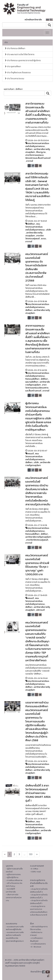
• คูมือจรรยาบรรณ (13, 874)
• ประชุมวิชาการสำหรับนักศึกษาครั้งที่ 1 (39, 902)
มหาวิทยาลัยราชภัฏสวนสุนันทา (34, 234)
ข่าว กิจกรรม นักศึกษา (15, 48)
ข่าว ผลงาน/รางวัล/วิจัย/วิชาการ (20, 54)
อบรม (43, 239)
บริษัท (48, 230)
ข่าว (6, 42)
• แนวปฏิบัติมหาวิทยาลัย (11, 890)
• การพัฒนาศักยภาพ (14, 880)
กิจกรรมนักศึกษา (32, 379)
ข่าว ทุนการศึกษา (13, 67)
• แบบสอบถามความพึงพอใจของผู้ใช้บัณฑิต (15, 928)
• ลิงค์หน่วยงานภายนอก (36, 934)
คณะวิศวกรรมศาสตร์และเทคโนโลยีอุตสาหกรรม (37, 145)
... (24, 854)
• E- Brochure (36, 947)
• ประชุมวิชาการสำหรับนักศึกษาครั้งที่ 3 (39, 890)
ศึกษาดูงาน (41, 152)
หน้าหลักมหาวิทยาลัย (33, 20)
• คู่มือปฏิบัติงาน (12, 877)
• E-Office (34, 869)
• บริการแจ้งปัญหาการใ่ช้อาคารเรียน (39, 928)
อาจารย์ (30, 161)
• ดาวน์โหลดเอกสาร (38, 944)
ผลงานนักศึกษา (32, 382)
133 (31, 854)
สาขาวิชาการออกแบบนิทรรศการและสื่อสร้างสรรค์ (38, 157)
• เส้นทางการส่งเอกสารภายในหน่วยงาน (14, 897)
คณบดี (31, 454)
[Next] (5, 854)
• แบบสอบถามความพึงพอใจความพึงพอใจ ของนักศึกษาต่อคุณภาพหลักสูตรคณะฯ (15, 937)
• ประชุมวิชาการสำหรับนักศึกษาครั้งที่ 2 (39, 896)
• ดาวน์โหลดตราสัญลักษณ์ (36, 940)
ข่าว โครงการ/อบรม (14, 79)
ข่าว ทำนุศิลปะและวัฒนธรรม (18, 73)
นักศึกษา (29, 149)
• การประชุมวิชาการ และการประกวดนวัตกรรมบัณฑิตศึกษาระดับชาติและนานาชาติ (39, 911)
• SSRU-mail (35, 872)
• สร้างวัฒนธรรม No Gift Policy (14, 885)
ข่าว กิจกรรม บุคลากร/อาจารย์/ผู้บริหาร (23, 60)
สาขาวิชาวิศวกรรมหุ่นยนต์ (35, 237)
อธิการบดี (40, 610)
